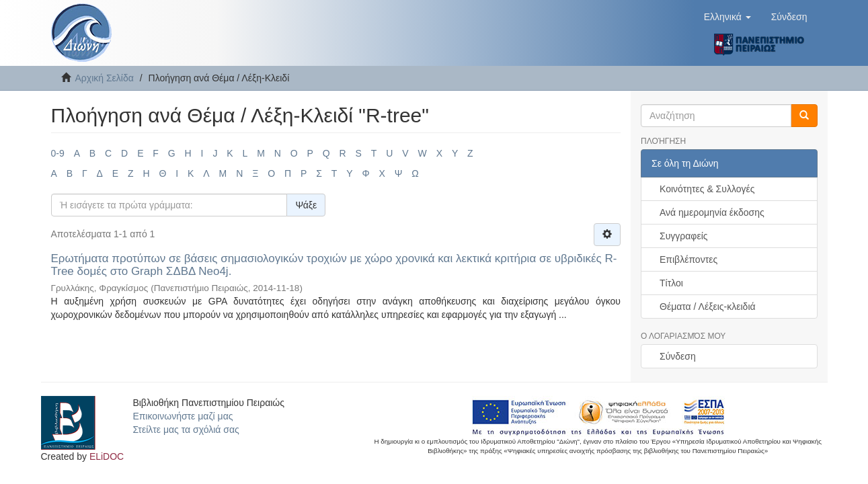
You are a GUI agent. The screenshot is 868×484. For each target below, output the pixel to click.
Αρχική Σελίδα (105, 78)
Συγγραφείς (684, 236)
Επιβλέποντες (688, 259)
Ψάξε (306, 205)
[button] (727, 17)
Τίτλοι (671, 283)
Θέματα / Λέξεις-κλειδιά (708, 307)
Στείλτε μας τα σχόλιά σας (186, 430)
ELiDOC (107, 456)
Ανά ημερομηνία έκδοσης (712, 212)
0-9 (58, 153)
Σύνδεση (678, 356)
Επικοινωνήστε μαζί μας (183, 416)
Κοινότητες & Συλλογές (707, 189)
